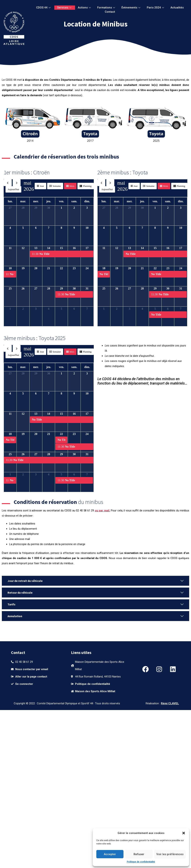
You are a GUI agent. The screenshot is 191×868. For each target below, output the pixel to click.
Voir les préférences (170, 854)
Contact (110, 12)
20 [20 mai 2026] (36, 268)
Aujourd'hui (13, 189)
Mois (72, 186)
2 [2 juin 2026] (23, 309)
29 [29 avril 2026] (36, 208)
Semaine (57, 186)
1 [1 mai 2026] (61, 208)
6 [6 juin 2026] (74, 309)
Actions (85, 8)
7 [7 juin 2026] (87, 309)
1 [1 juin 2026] (10, 309)
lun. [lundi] (10, 201)
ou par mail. (102, 511)
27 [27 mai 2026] (36, 288)
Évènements (131, 8)
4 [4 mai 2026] (10, 228)
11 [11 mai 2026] (10, 248)
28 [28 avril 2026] (23, 208)
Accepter (110, 854)
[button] (184, 833)
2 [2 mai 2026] (74, 208)
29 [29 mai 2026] (61, 288)
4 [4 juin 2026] (49, 309)
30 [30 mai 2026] (74, 288)
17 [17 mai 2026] (87, 248)
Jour (42, 186)
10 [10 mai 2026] (87, 228)
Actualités (177, 8)
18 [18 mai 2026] (10, 268)
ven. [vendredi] (61, 201)
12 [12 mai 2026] (23, 248)
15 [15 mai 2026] (61, 248)
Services (65, 8)
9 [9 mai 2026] (74, 228)
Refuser (139, 854)
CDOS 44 (44, 8)
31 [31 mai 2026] (87, 288)
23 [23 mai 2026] (74, 268)
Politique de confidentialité (141, 862)
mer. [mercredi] (36, 201)
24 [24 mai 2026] (87, 268)
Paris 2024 (156, 8)
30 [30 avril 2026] (49, 208)
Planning (87, 186)
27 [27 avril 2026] (10, 208)
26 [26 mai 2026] (23, 288)
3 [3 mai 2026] (87, 208)
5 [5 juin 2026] (61, 309)
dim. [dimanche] (87, 201)
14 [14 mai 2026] (49, 248)
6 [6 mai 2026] (36, 228)
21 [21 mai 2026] (49, 268)
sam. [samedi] (74, 201)
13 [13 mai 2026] (36, 248)
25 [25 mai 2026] (10, 288)
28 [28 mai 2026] (49, 288)
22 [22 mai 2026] (61, 268)
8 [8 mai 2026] (61, 228)
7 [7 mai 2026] (49, 228)
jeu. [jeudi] (49, 201)
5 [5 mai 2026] (23, 228)
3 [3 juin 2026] (36, 309)
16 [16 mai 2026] (74, 248)
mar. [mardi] (23, 201)
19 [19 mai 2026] (23, 268)
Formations (107, 8)
